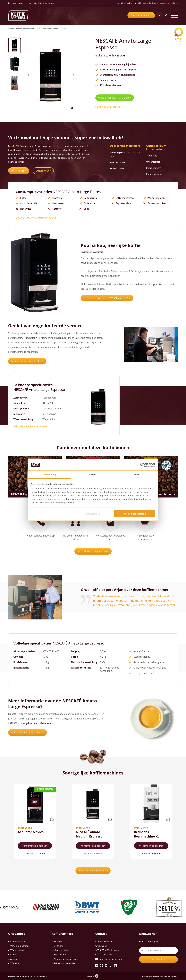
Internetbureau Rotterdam (169, 976)
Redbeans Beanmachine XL (147, 834)
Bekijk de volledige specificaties (31, 426)
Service (58, 941)
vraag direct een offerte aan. (36, 723)
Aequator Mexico (31, 832)
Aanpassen (93, 514)
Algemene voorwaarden (66, 959)
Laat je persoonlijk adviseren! (28, 733)
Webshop (15, 963)
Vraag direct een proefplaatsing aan (36, 218)
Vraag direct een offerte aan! (115, 98)
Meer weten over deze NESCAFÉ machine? (107, 298)
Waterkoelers (17, 950)
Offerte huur (43, 171)
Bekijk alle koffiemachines (93, 871)
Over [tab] (137, 474)
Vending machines (20, 946)
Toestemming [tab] (49, 474)
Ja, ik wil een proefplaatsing (93, 551)
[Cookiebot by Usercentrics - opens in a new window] (142, 465)
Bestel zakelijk (125, 3)
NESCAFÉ (16, 146)
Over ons (59, 946)
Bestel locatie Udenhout (146, 3)
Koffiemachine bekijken (35, 846)
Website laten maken (149, 976)
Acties (14, 959)
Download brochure (35, 853)
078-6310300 (18, 3)
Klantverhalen (61, 950)
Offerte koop (19, 171)
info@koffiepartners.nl (42, 3)
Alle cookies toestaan (135, 514)
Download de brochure (109, 107)
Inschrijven (158, 959)
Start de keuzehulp (141, 15)
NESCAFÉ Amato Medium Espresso (89, 834)
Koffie (13, 955)
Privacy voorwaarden (65, 963)
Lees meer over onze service (27, 361)
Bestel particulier (169, 3)
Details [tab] (93, 474)
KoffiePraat (60, 955)
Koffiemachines (18, 941)
